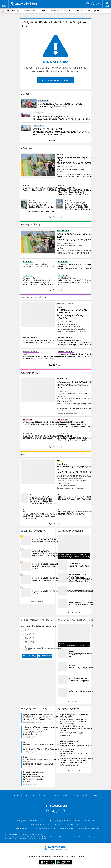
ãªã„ (28, 630)
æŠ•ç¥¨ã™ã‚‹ (29, 656)
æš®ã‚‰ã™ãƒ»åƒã (62, 11)
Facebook (88, 4)
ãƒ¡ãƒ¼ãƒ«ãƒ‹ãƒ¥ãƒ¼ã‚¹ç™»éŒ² (90, 828)
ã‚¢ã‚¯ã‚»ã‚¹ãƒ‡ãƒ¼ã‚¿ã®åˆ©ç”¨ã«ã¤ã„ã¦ (48, 825)
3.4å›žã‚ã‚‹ (30, 638)
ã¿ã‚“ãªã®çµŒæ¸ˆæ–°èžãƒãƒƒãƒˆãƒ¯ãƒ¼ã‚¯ (56, 848)
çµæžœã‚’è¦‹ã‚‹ (45, 656)
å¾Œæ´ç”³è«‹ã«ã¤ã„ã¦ (46, 828)
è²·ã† (44, 11)
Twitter (93, 4)
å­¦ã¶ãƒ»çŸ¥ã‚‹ (83, 11)
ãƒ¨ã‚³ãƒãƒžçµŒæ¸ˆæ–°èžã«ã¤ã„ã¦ (32, 821)
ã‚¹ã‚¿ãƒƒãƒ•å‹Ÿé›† (67, 828)
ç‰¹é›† (97, 11)
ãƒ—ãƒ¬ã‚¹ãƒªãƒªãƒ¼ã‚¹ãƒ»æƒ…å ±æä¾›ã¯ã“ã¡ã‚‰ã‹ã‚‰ (74, 821)
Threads (63, 811)
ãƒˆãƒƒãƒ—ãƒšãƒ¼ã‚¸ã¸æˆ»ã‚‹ (55, 80)
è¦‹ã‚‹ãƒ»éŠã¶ (31, 11)
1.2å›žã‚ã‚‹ (30, 634)
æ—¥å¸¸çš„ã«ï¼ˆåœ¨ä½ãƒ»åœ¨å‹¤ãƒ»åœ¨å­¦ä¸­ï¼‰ (43, 648)
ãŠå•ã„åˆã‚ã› (77, 825)
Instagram (98, 4)
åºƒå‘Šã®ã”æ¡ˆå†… (23, 828)
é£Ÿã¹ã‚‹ (15, 11)
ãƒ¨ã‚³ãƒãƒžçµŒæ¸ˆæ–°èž (24, 4)
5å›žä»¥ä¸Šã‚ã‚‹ (32, 642)
